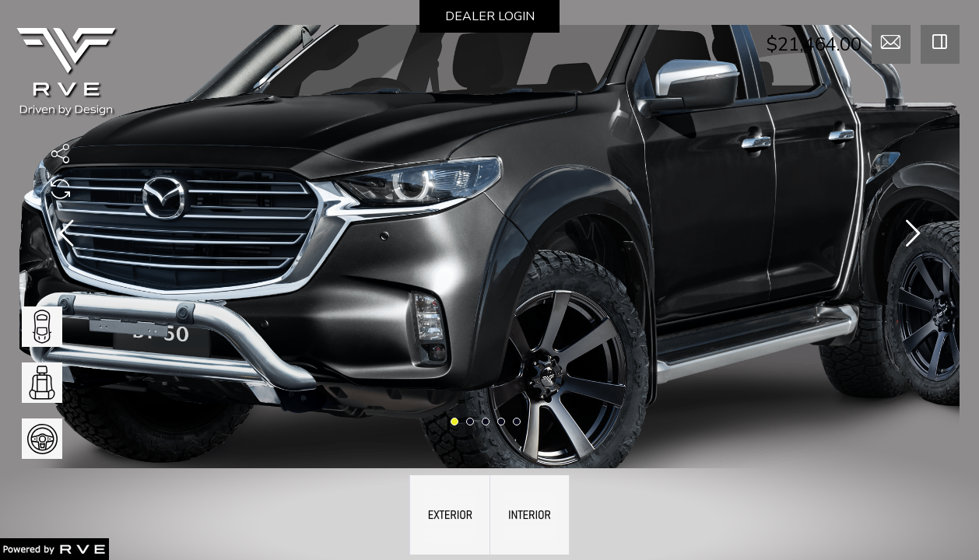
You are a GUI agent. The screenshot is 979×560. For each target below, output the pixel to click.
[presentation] (66, 236)
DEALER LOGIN (490, 16)
